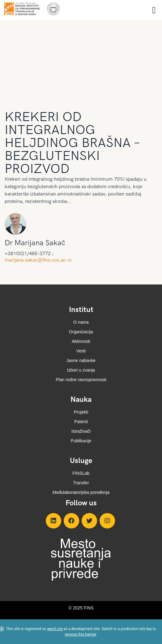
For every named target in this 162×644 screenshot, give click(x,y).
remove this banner (81, 634)
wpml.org (55, 629)
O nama (81, 322)
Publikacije (81, 441)
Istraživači (81, 431)
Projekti (81, 412)
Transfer (81, 483)
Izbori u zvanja (81, 370)
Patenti (81, 422)
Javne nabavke (81, 360)
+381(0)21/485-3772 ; (29, 254)
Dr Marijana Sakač (35, 243)
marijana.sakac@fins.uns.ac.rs (38, 260)
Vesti (81, 351)
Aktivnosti (81, 341)
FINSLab (81, 473)
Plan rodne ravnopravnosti (81, 380)
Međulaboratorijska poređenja (81, 492)
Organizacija (81, 332)
